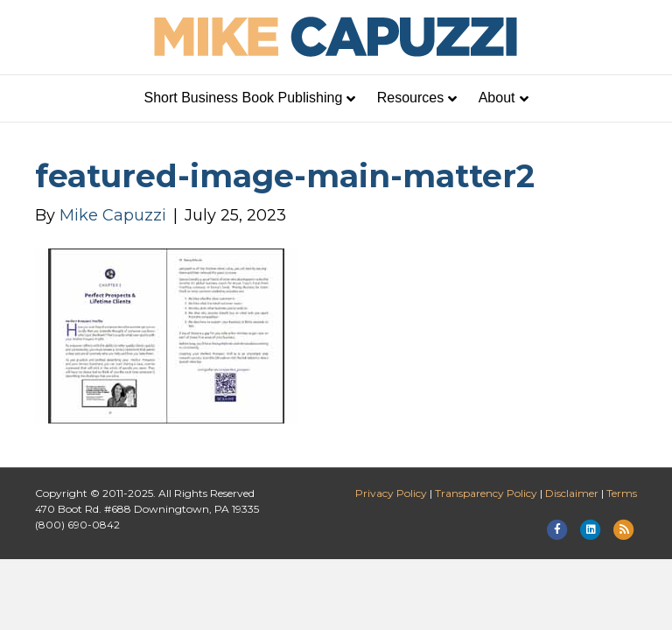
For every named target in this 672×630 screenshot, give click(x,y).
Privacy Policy (391, 493)
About (497, 98)
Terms (622, 493)
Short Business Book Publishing (244, 98)
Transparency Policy (486, 493)
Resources (410, 98)
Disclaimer (572, 493)
